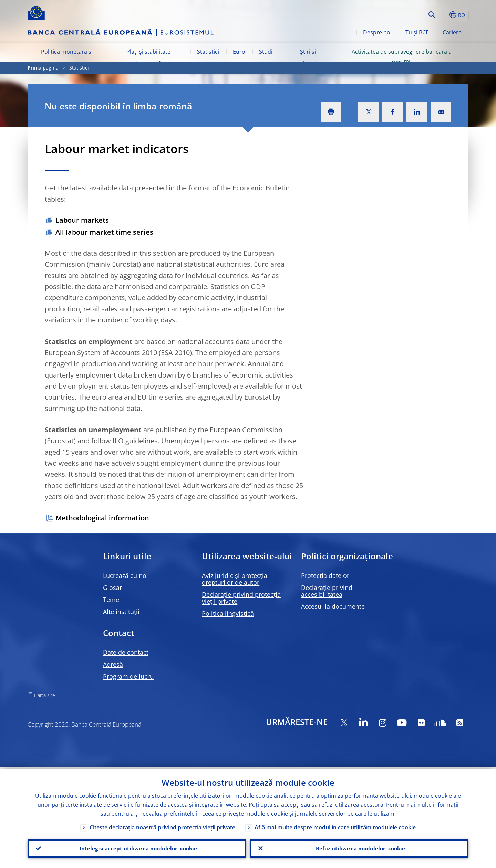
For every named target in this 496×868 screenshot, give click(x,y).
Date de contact (126, 652)
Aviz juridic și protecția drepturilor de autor (235, 579)
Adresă (113, 664)
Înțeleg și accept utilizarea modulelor (137, 848)
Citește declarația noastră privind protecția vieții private (162, 826)
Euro (239, 52)
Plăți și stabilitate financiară (148, 57)
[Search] (392, 14)
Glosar (112, 588)
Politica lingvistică (228, 613)
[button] (444, 15)
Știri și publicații (308, 57)
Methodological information (102, 518)
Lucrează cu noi (126, 575)
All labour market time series (104, 232)
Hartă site (45, 695)
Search (432, 15)
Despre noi (377, 32)
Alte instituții (121, 612)
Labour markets (82, 220)
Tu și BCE (417, 32)
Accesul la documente (333, 606)
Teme (111, 600)
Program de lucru (128, 676)
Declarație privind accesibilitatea (327, 591)
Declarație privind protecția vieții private (241, 598)
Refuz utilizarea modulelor (359, 848)
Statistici (208, 52)
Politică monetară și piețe (67, 57)
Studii (266, 52)
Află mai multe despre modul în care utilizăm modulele (335, 826)
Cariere (452, 32)
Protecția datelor (325, 575)
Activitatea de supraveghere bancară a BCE (402, 57)
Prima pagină (43, 68)
